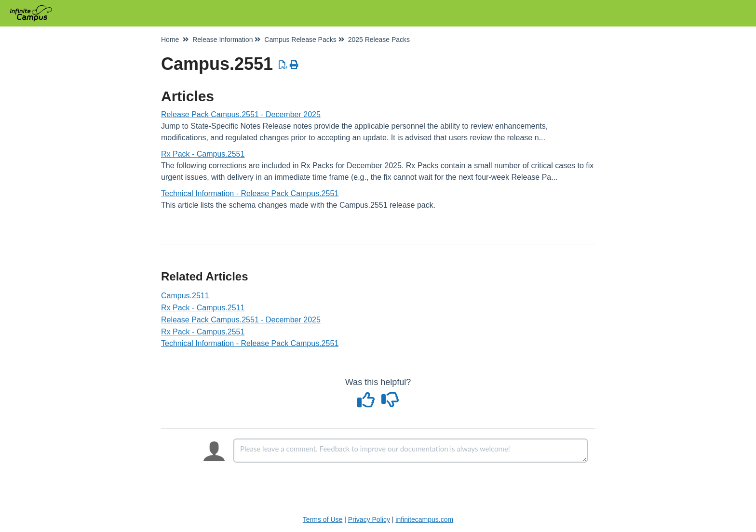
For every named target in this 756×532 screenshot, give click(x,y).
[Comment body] (411, 451)
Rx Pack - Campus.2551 (203, 154)
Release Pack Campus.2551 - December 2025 (241, 114)
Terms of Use (323, 519)
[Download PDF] (283, 65)
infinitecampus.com (424, 519)
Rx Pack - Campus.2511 (203, 308)
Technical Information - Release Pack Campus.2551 (250, 193)
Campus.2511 (185, 296)
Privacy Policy (369, 519)
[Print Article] (294, 65)
